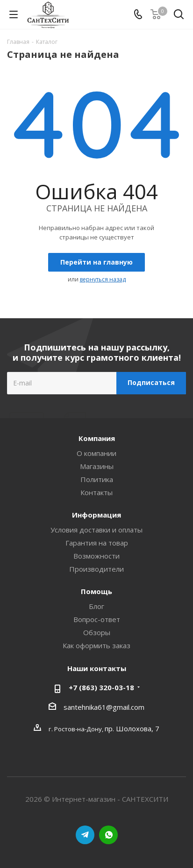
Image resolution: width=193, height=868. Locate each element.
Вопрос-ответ (97, 619)
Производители (96, 569)
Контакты (96, 492)
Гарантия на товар (97, 543)
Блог (96, 606)
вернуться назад (103, 279)
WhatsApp (108, 835)
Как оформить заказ (96, 645)
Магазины (97, 466)
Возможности (96, 556)
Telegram (85, 835)
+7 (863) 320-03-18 (101, 687)
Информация (96, 515)
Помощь (96, 591)
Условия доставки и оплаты (96, 530)
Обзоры (97, 632)
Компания (97, 438)
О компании (96, 453)
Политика (97, 479)
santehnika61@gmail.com (104, 707)
